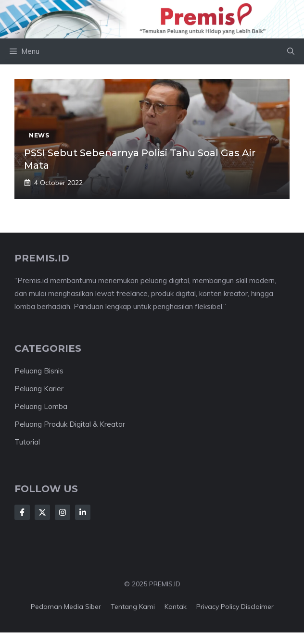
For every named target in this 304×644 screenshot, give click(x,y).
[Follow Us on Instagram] (63, 512)
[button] (291, 51)
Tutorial (27, 442)
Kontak (176, 607)
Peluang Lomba (41, 406)
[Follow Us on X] (42, 512)
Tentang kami (133, 607)
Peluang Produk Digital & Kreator (70, 424)
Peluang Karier (39, 389)
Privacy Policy (218, 607)
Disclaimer (257, 607)
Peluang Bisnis (39, 371)
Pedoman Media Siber (66, 607)
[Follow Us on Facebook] (22, 512)
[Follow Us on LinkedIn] (83, 512)
